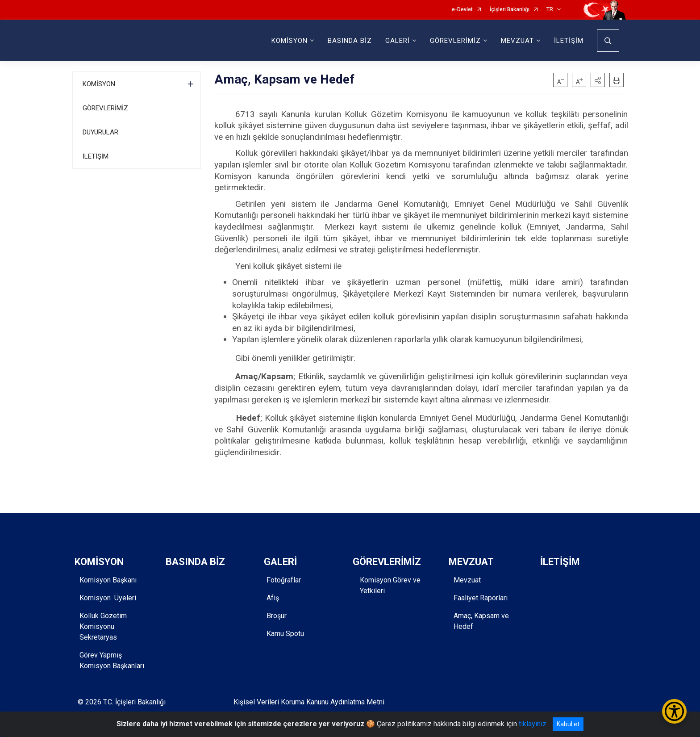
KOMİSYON (99, 84)
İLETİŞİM (569, 41)
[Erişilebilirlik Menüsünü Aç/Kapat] (674, 711)
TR (550, 10)
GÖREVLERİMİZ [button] (455, 41)
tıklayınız (533, 724)
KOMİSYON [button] (290, 41)
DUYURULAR (100, 132)
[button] (598, 80)
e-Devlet (462, 10)
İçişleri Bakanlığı (510, 10)
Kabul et (568, 724)
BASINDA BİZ (350, 41)
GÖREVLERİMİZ (105, 108)
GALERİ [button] (398, 41)
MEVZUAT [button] (517, 41)
